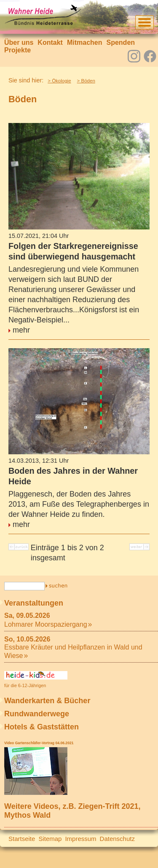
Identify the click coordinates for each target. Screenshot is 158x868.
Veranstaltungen (34, 603)
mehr (21, 330)
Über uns (19, 42)
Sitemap (50, 839)
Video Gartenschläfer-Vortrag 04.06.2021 (39, 743)
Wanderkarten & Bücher (47, 701)
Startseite (22, 839)
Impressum (80, 839)
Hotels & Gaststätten (42, 727)
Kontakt (50, 42)
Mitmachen (85, 42)
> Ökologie (59, 81)
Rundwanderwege (37, 714)
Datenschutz (117, 839)
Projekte (17, 50)
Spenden (121, 42)
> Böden (86, 81)
